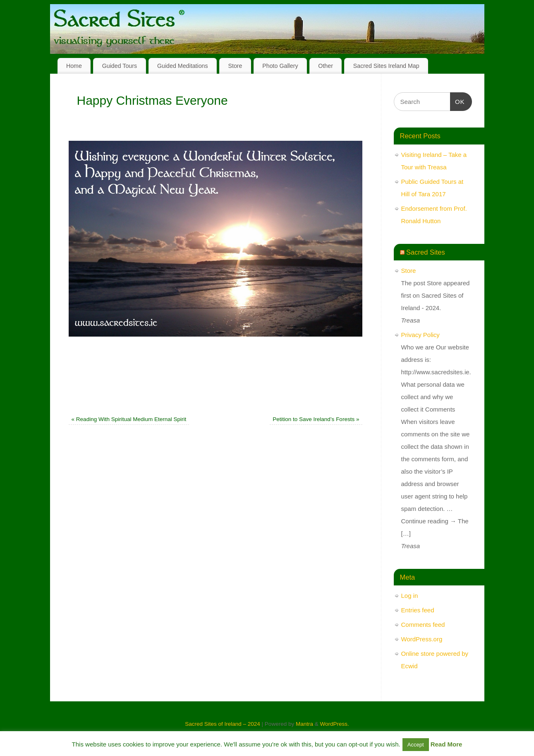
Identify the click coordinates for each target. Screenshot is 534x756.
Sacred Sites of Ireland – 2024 (223, 724)
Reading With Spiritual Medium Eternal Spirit (129, 419)
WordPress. (334, 724)
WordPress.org (422, 639)
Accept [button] (416, 745)
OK (457, 101)
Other (326, 66)
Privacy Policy (420, 335)
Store (235, 66)
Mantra (304, 724)
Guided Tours (120, 66)
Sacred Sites (426, 252)
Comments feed (423, 625)
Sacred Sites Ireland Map (386, 66)
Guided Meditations (183, 66)
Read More (447, 744)
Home (74, 66)
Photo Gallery (280, 66)
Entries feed (418, 610)
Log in (410, 596)
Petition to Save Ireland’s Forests (316, 419)
